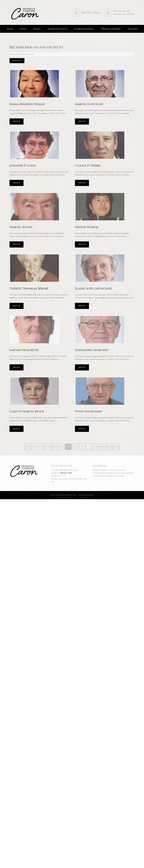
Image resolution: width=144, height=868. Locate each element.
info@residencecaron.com (68, 470)
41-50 (55, 447)
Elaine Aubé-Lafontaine (93, 289)
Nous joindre (133, 29)
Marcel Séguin (21, 227)
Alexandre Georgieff (92, 350)
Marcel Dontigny (89, 104)
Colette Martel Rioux (27, 411)
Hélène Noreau (87, 227)
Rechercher (17, 61)
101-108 (116, 447)
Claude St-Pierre (88, 166)
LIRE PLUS (17, 121)
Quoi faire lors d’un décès (58, 29)
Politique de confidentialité (111, 29)
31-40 (48, 447)
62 (75, 447)
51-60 (62, 447)
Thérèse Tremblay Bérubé (29, 289)
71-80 (96, 447)
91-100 (109, 447)
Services (23, 29)
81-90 (102, 447)
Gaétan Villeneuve (24, 350)
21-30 (41, 447)
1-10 (27, 447)
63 (82, 447)
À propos (37, 29)
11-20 (34, 447)
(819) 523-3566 (66, 473)
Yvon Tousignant (89, 411)
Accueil (10, 29)
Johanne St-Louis (23, 166)
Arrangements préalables (84, 29)
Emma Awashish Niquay (27, 104)
